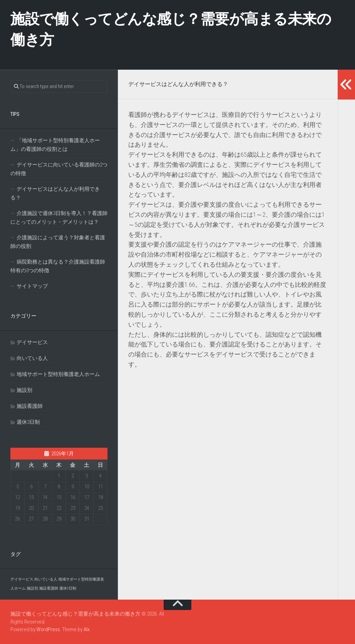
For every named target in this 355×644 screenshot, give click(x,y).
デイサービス (32, 342)
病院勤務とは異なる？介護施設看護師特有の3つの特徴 (58, 266)
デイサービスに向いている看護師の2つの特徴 (59, 169)
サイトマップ (32, 286)
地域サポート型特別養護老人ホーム (58, 374)
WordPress (48, 629)
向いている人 (32, 358)
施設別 (24, 390)
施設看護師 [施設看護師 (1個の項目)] (49, 588)
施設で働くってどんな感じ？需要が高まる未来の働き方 (171, 29)
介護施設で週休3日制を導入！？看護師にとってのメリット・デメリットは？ (59, 218)
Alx (86, 629)
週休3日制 (28, 422)
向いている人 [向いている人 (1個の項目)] (46, 579)
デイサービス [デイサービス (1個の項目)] (22, 579)
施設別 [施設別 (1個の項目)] (32, 588)
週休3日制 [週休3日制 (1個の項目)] (68, 588)
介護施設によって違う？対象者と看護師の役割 (58, 242)
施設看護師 (30, 406)
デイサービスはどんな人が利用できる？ (55, 193)
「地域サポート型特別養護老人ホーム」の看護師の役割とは (55, 145)
